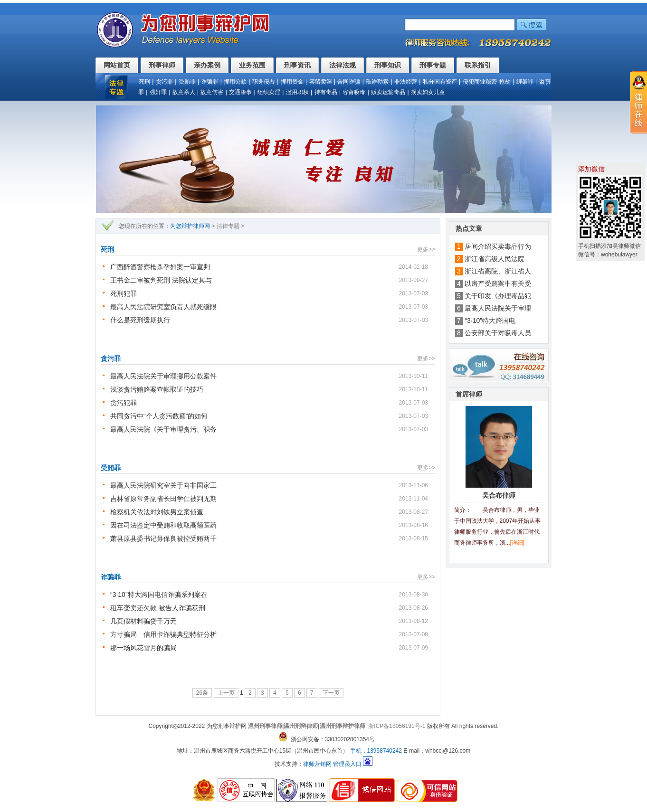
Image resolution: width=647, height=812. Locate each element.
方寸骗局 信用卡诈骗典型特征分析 (163, 634)
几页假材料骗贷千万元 (143, 621)
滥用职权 (297, 92)
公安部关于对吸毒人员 (498, 333)
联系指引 (478, 65)
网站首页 (117, 65)
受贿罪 (187, 82)
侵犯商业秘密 (480, 82)
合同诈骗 (349, 82)
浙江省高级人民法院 (498, 259)
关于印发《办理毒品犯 (498, 296)
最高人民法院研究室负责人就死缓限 (163, 307)
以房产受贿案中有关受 (498, 283)
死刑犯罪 (124, 293)
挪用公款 (235, 82)
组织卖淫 (269, 92)
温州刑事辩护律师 (343, 726)
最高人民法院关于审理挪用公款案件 (163, 376)
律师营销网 (317, 764)
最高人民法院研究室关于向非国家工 (163, 485)
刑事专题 (433, 65)
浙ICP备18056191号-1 (397, 726)
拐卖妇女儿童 (428, 92)
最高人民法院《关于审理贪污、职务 (163, 429)
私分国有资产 (440, 82)
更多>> (426, 249)
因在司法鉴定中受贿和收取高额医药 (163, 525)
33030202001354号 (350, 739)
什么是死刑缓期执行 (140, 320)
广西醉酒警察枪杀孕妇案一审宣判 (160, 267)
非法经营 (406, 82)
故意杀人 (184, 92)
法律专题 (228, 226)
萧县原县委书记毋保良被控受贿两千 (163, 538)
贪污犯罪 (124, 403)
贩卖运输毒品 (388, 92)
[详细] (518, 543)
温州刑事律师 (265, 726)
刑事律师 (162, 65)
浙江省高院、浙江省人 (498, 271)
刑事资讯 (297, 65)
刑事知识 (388, 65)
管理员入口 (347, 764)
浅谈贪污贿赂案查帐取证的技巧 (157, 389)
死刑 (144, 82)
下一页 (331, 693)
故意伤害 (212, 92)
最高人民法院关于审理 (498, 308)
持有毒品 (326, 92)
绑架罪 (525, 82)
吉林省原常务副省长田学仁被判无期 (163, 499)
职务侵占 (264, 82)
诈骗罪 (209, 82)
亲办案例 (207, 65)
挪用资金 (292, 82)
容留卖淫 (321, 82)
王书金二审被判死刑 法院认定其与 (161, 280)
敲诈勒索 (377, 82)
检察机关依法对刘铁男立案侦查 (157, 512)
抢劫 (505, 82)
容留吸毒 (354, 92)
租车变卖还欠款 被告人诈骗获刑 (158, 608)
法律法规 (343, 65)
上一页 (226, 693)
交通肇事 (240, 92)
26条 (202, 693)
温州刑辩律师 (301, 726)
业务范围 (252, 65)
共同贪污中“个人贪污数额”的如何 (159, 416)
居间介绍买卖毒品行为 (498, 246)
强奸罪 (158, 92)
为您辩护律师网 (190, 226)
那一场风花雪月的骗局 (143, 648)
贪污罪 (164, 82)
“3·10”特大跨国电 (490, 321)
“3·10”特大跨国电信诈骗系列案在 (159, 595)
